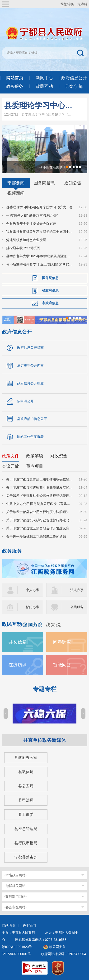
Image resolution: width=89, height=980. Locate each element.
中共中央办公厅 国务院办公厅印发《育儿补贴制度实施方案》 (40, 504)
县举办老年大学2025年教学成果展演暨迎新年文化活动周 (40, 256)
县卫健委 (26, 814)
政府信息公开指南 (30, 348)
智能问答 (62, 665)
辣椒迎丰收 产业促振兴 (23, 248)
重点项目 (35, 466)
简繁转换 (67, 4)
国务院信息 (44, 183)
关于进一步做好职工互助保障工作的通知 (36, 537)
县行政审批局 (26, 843)
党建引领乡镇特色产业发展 (26, 240)
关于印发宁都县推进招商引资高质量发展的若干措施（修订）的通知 (40, 487)
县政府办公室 (26, 758)
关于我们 (29, 925)
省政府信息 (50, 290)
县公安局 (26, 786)
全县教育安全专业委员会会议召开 (31, 224)
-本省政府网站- (16, 875)
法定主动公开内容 (30, 365)
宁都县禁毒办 (26, 857)
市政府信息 (50, 303)
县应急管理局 (26, 829)
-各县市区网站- (16, 907)
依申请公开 (25, 401)
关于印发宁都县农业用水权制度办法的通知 (38, 512)
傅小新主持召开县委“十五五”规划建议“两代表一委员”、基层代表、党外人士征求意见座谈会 (40, 264)
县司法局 (26, 800)
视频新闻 (16, 193)
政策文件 (10, 456)
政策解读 (35, 456)
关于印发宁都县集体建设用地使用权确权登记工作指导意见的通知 (40, 479)
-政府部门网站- (16, 896)
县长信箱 (18, 642)
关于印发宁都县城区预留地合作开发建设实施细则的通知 (40, 528)
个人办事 (33, 590)
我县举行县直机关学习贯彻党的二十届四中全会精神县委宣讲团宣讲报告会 (40, 232)
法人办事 (77, 590)
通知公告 (73, 183)
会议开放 (10, 466)
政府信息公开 (17, 332)
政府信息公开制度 (30, 383)
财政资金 (59, 456)
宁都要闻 (16, 183)
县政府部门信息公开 (32, 419)
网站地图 (9, 925)
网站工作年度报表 (30, 437)
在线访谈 (18, 665)
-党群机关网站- (16, 886)
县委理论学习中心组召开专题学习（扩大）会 (39, 105)
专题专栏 (45, 689)
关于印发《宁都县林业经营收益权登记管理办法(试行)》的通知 (40, 496)
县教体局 (26, 772)
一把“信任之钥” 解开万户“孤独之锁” (32, 215)
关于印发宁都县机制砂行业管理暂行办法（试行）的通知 (40, 520)
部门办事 (33, 607)
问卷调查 (62, 642)
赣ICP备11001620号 (17, 947)
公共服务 (77, 607)
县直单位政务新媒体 (45, 740)
